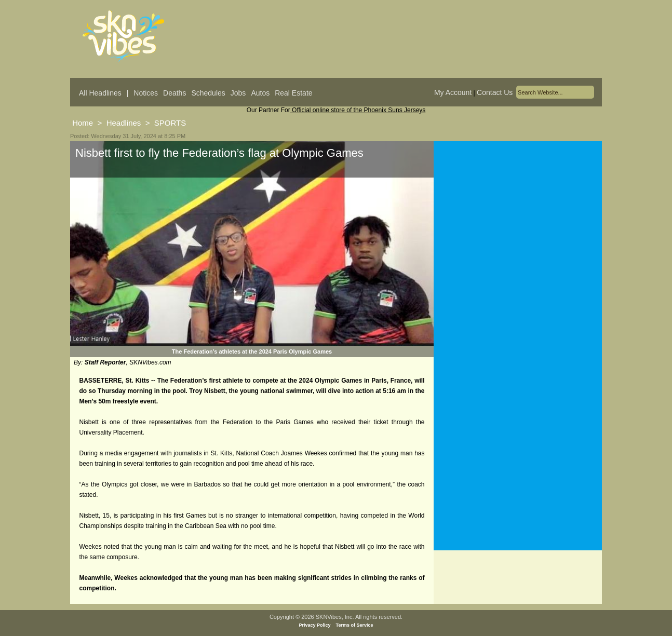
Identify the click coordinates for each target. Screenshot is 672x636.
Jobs (238, 93)
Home (83, 123)
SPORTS (170, 123)
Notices (146, 93)
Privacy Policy (315, 625)
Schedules (208, 93)
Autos (260, 93)
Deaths (174, 93)
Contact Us (495, 92)
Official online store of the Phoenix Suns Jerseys (358, 110)
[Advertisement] (518, 243)
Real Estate (293, 93)
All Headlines (100, 93)
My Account (453, 92)
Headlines (124, 123)
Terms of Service (355, 625)
